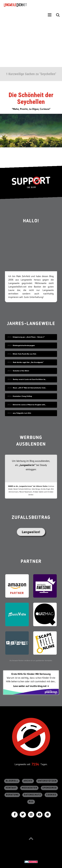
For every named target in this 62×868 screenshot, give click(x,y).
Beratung (12, 795)
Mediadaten (30, 788)
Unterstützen (47, 781)
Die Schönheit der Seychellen (31, 98)
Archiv (28, 781)
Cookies (51, 795)
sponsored (50, 788)
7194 (35, 764)
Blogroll (12, 781)
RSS (31, 802)
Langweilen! (31, 532)
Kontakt (11, 788)
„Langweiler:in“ (27, 465)
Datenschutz (32, 795)
